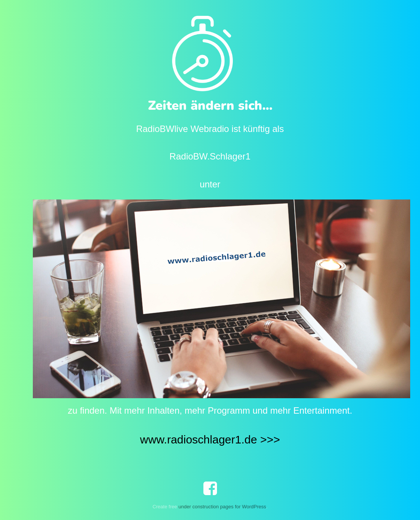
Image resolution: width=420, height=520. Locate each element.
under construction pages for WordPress (222, 507)
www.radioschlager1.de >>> (210, 439)
